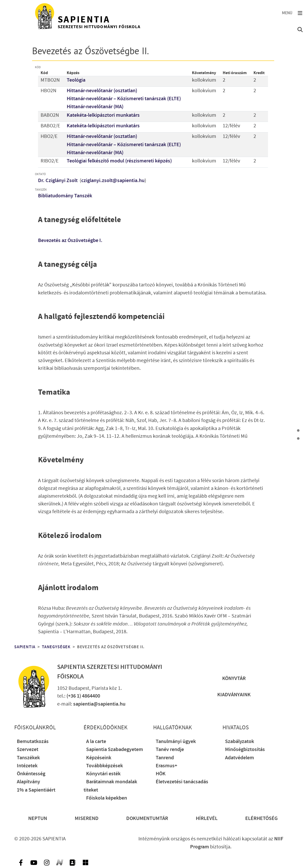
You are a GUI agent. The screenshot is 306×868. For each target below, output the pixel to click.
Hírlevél (207, 819)
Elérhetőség (262, 819)
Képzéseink (99, 758)
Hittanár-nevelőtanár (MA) (95, 107)
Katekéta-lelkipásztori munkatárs (103, 115)
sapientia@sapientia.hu (99, 704)
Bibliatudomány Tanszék (65, 196)
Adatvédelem (240, 758)
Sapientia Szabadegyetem (115, 750)
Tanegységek (56, 647)
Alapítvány (28, 782)
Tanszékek (28, 758)
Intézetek (27, 766)
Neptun (38, 819)
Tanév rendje (170, 750)
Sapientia (25, 647)
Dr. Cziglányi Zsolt (58, 181)
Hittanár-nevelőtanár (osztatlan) (102, 91)
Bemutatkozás (33, 742)
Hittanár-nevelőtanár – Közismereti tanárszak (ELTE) (124, 99)
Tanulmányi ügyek (176, 742)
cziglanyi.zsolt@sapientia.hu (113, 181)
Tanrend (165, 758)
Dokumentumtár (147, 819)
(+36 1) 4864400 (83, 696)
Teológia (76, 80)
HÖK (161, 774)
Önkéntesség (31, 774)
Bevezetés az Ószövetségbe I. (70, 241)
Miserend (87, 819)
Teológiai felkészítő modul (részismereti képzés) (119, 161)
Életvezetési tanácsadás (182, 782)
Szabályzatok (240, 742)
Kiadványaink (234, 695)
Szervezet (28, 750)
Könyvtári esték (103, 774)
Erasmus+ (166, 766)
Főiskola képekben (107, 798)
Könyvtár (234, 679)
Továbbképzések (105, 766)
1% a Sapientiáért (36, 790)
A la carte (96, 742)
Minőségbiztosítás (245, 750)
